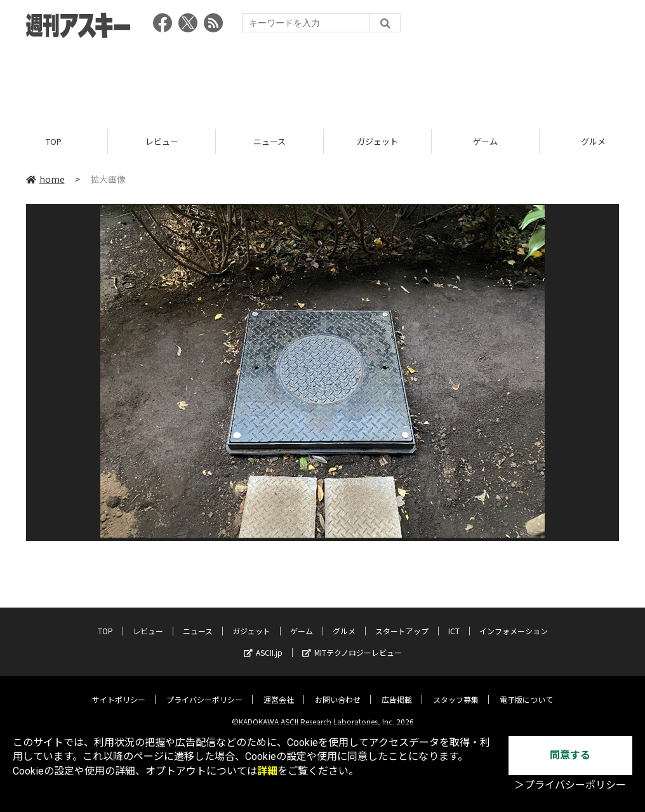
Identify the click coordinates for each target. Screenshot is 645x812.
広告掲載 (397, 690)
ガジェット (377, 141)
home (45, 179)
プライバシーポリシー (204, 690)
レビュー (162, 141)
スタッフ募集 (456, 690)
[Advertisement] (322, 79)
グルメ (344, 621)
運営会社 (279, 690)
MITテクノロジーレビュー (352, 643)
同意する (570, 755)
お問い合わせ (338, 690)
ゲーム (485, 141)
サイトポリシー (119, 690)
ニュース (269, 141)
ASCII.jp (263, 643)
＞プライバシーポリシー (570, 785)
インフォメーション (514, 621)
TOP (54, 141)
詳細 (267, 771)
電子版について (526, 690)
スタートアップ (402, 621)
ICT (454, 621)
